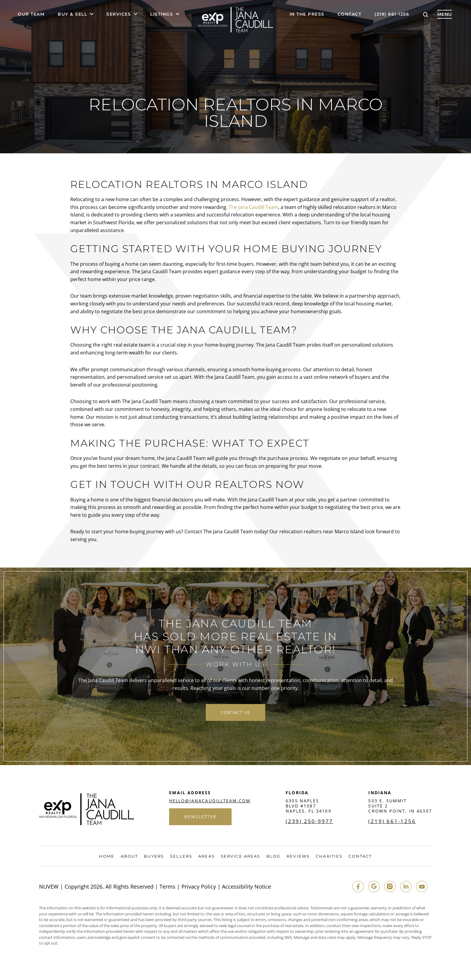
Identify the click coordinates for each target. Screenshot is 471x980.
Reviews (298, 857)
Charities (329, 857)
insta (389, 887)
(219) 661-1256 (392, 14)
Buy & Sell (72, 14)
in (405, 887)
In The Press (307, 14)
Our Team (31, 14)
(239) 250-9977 (310, 822)
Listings (162, 14)
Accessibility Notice (246, 887)
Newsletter (201, 818)
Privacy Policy (199, 887)
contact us (235, 713)
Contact (350, 14)
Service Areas (240, 857)
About (129, 857)
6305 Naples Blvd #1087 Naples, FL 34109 (308, 806)
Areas (207, 857)
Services (119, 14)
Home (107, 857)
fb (357, 887)
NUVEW (49, 887)
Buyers (154, 857)
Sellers (181, 857)
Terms (167, 887)
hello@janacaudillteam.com (210, 801)
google (373, 887)
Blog (273, 857)
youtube (421, 887)
